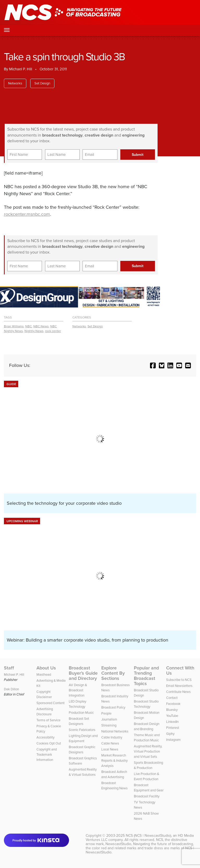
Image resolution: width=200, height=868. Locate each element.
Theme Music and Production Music (147, 738)
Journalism (109, 719)
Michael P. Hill (21, 69)
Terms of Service (48, 720)
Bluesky (172, 710)
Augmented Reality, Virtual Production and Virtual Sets (148, 751)
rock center (53, 331)
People (106, 713)
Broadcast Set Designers (79, 721)
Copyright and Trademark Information (47, 755)
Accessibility (45, 737)
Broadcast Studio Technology (146, 704)
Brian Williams (14, 326)
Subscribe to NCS (179, 680)
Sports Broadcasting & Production (148, 765)
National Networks (115, 731)
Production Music (81, 713)
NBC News (41, 326)
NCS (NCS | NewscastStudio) (148, 836)
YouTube (172, 716)
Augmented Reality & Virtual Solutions (83, 772)
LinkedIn (172, 722)
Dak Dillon (11, 689)
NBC (29, 326)
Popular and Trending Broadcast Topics (146, 676)
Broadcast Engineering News (114, 786)
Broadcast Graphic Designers (82, 750)
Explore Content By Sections (113, 673)
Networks (15, 83)
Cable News (110, 743)
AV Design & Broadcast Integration (78, 690)
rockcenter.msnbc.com (27, 214)
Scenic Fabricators (82, 730)
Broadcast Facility (147, 796)
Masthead (44, 675)
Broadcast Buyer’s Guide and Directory (83, 673)
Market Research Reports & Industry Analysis (114, 761)
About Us (46, 668)
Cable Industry (112, 737)
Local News (110, 749)
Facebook (173, 704)
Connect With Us (180, 670)
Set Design (42, 83)
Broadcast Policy (113, 707)
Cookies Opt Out (49, 743)
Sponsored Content (51, 703)
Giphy (170, 734)
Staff (9, 668)
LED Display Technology (77, 704)
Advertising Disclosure (45, 712)
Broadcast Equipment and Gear (149, 788)
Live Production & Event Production (146, 776)
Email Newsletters (179, 686)
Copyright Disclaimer (44, 694)
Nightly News (34, 331)
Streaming (109, 725)
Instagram (173, 740)
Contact (172, 698)
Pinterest (173, 728)
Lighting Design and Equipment (83, 738)
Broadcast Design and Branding (147, 726)
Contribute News (178, 692)
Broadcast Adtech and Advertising (114, 774)
